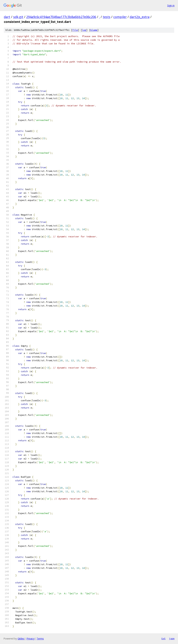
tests (107, 17)
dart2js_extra (140, 17)
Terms (40, 639)
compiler (120, 17)
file (75, 30)
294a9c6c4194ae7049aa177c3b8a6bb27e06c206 (61, 17)
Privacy (30, 639)
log (84, 30)
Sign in (171, 5)
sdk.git (18, 17)
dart (7, 17)
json (172, 638)
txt (163, 638)
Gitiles (21, 639)
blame (94, 30)
